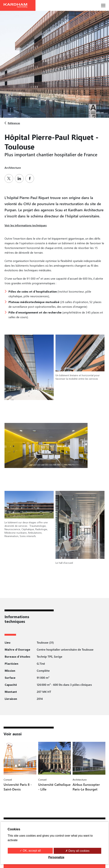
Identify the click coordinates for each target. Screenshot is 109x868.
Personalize (56, 857)
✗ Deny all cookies (77, 851)
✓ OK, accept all (30, 851)
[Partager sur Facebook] (31, 178)
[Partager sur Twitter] (10, 178)
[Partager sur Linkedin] (20, 178)
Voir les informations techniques (26, 225)
